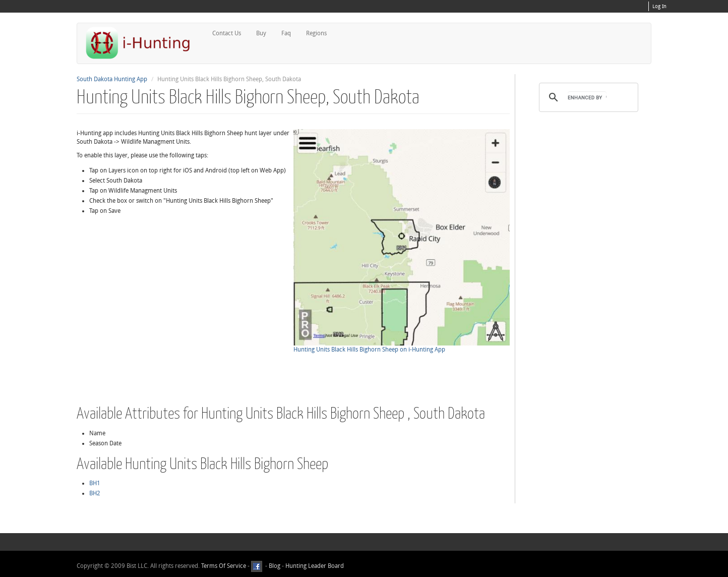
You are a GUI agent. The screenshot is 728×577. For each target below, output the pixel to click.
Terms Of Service (224, 566)
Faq (286, 33)
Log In (659, 7)
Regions (316, 33)
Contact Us (227, 33)
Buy (261, 33)
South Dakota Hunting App (112, 79)
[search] (587, 97)
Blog (275, 566)
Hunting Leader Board (314, 566)
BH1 (95, 483)
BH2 (95, 493)
